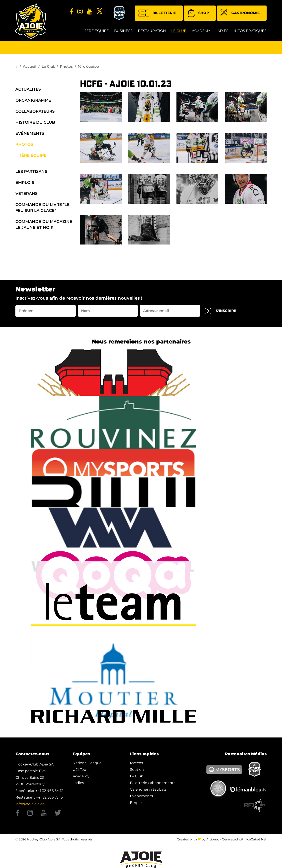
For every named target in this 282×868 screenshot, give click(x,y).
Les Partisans (31, 172)
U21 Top (79, 770)
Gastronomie (240, 13)
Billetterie (157, 13)
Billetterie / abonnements (153, 783)
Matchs (136, 763)
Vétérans (26, 194)
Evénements (30, 133)
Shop (198, 13)
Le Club (179, 31)
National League (87, 763)
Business (123, 31)
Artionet (213, 838)
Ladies (222, 31)
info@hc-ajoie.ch (30, 804)
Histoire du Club (35, 122)
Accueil (30, 66)
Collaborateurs (35, 111)
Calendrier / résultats (148, 789)
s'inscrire (221, 311)
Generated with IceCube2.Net (244, 838)
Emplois (25, 183)
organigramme (33, 100)
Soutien (137, 770)
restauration (152, 31)
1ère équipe (97, 31)
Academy (201, 31)
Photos (66, 66)
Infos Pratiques (250, 31)
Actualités (28, 89)
